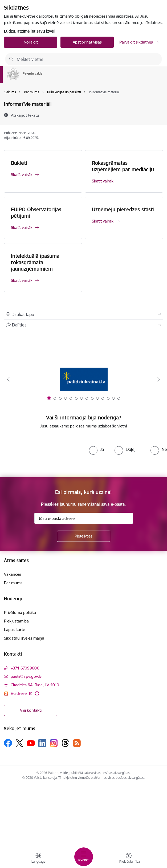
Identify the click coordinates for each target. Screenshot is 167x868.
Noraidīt (31, 42)
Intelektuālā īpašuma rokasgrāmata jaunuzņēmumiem (35, 262)
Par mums (13, 583)
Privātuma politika (20, 612)
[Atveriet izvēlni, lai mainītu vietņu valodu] (38, 859)
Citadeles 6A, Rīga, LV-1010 (35, 685)
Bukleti (19, 163)
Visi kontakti (31, 710)
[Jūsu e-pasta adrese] (84, 518)
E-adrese (19, 693)
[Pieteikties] (84, 536)
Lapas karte (15, 630)
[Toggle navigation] (84, 857)
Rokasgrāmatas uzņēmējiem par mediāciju (123, 166)
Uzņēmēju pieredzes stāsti (123, 209)
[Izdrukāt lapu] (83, 314)
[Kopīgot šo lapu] (83, 325)
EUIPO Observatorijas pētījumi (36, 213)
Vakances (13, 574)
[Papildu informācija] (37, 693)
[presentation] (44, 453)
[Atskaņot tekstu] (25, 115)
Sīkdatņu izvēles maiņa (24, 638)
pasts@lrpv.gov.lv (26, 676)
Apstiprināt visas (87, 42)
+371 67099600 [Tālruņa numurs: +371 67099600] (25, 668)
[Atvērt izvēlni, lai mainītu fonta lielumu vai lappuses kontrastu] (129, 859)
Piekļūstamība (16, 621)
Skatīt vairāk (22, 175)
